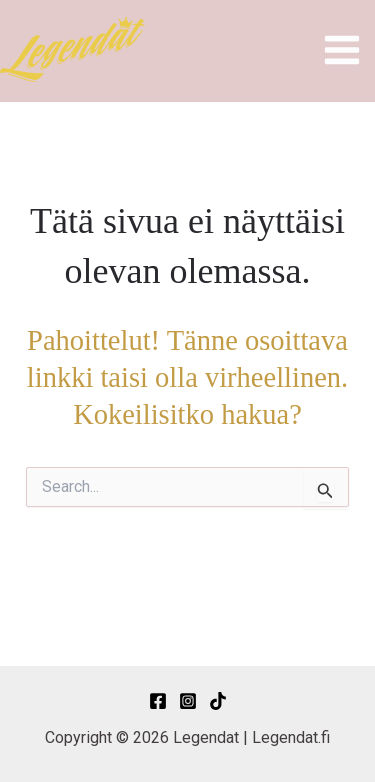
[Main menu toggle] (343, 50)
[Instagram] (188, 701)
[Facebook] (158, 701)
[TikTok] (218, 701)
